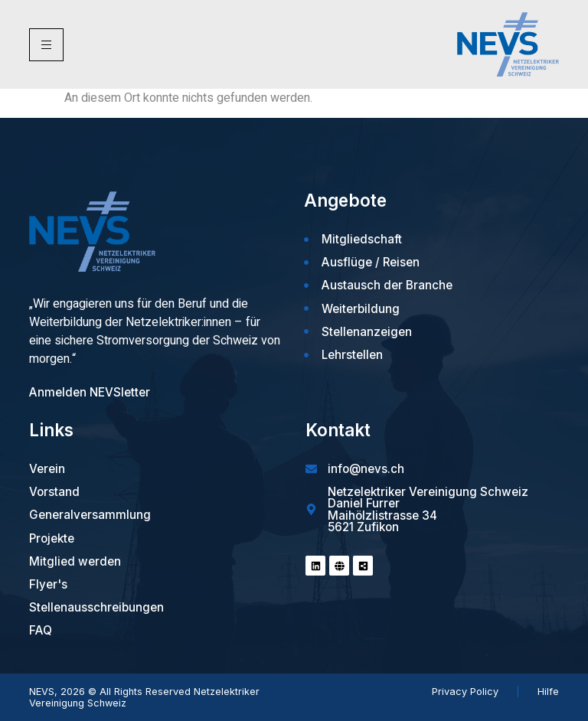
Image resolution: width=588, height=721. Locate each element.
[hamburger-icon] (46, 45)
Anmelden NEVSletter (90, 392)
